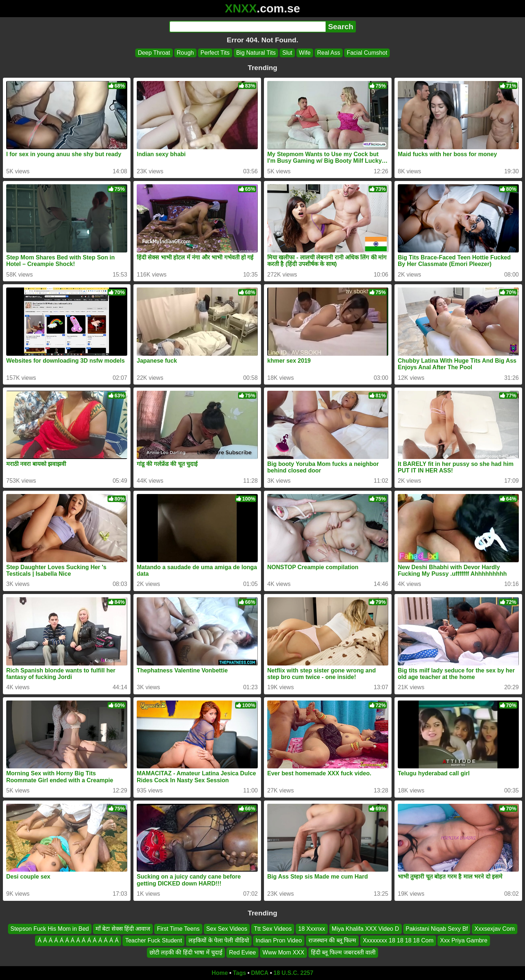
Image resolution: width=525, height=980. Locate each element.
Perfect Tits (215, 53)
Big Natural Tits (256, 53)
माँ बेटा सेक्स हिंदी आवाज (123, 929)
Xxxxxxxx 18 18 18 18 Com (398, 941)
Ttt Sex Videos (273, 929)
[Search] (247, 27)
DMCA (260, 973)
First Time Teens (178, 929)
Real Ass (329, 53)
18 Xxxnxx (312, 929)
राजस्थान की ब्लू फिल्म (332, 941)
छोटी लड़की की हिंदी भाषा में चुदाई (186, 952)
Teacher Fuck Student (153, 941)
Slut (287, 53)
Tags (240, 973)
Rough (185, 53)
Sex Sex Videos (227, 929)
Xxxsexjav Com (494, 929)
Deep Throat (154, 53)
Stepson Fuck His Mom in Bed (50, 929)
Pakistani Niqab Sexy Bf (437, 929)
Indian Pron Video (279, 941)
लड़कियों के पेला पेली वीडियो (219, 941)
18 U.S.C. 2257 (293, 973)
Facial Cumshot (367, 53)
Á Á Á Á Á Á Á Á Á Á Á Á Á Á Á (78, 941)
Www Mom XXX (283, 952)
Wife (305, 53)
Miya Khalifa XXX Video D (365, 929)
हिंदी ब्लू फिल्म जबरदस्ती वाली (343, 952)
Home (220, 973)
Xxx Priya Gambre (464, 941)
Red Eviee (242, 952)
